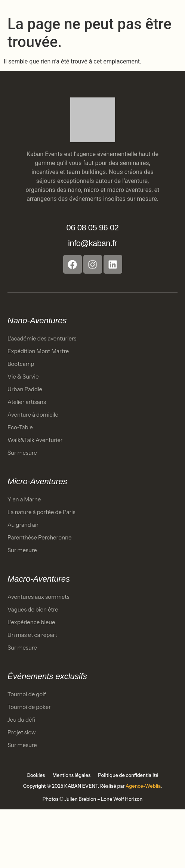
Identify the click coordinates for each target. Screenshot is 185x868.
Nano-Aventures (37, 321)
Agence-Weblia (143, 786)
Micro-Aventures (37, 481)
